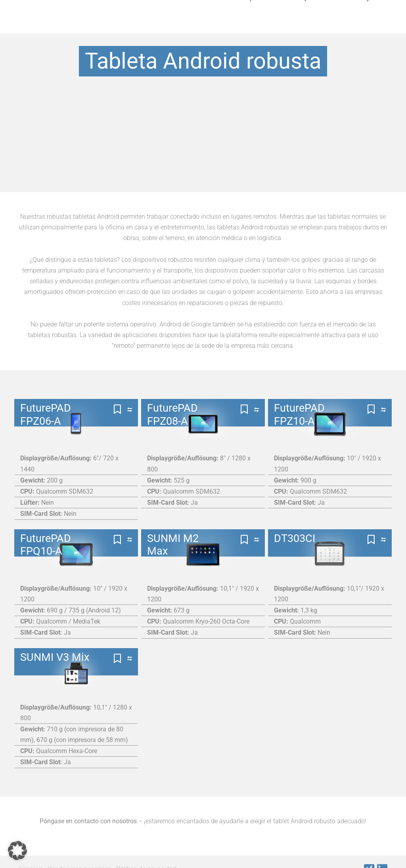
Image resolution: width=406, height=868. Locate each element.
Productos (126, 26)
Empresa (308, 26)
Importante (258, 26)
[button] (17, 851)
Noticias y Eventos (368, 26)
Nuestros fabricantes (191, 26)
